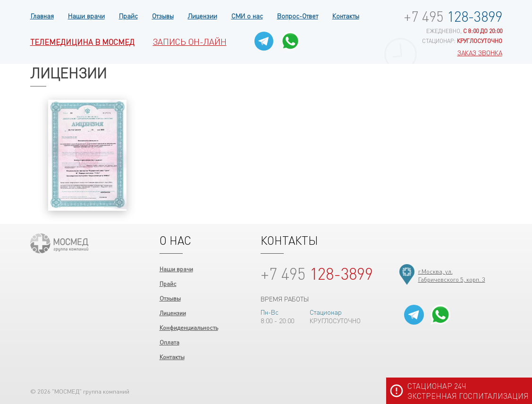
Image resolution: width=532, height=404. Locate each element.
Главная (42, 16)
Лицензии (203, 16)
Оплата (169, 342)
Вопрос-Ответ (298, 16)
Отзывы (163, 16)
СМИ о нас (247, 16)
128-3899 (453, 16)
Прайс (128, 16)
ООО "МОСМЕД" (59, 243)
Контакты (346, 16)
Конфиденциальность (189, 327)
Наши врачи (86, 16)
